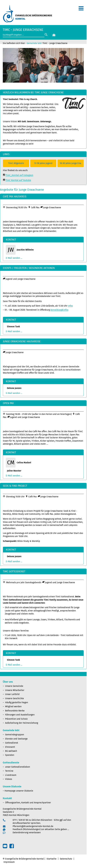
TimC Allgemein (16, 163)
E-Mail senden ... (14, 258)
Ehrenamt (10, 747)
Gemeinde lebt (34, 43)
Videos (9, 779)
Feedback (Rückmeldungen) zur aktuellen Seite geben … (41, 829)
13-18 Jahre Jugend (43, 163)
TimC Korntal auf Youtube (18, 180)
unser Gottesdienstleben (18, 767)
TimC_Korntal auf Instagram (19, 175)
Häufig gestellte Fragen (17, 702)
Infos (70, 306)
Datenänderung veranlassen (27, 832)
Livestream (11, 775)
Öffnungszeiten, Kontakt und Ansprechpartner (28, 803)
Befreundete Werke (15, 711)
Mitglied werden (13, 706)
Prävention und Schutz (16, 719)
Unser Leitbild (12, 694)
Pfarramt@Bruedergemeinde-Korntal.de (33, 826)
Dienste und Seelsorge (16, 739)
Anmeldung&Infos (59, 310)
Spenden (10, 755)
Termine (9, 771)
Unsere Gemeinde (14, 686)
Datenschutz (66, 859)
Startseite (51, 859)
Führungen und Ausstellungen (20, 715)
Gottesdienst (12, 743)
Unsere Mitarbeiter (15, 690)
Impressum (9, 862)
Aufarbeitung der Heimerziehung (22, 723)
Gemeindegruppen (15, 735)
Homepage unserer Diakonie (19, 791)
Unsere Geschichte (14, 698)
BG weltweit (11, 751)
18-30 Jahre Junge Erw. (71, 163)
